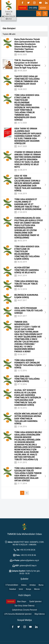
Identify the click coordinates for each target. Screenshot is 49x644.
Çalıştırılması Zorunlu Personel (24, 610)
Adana (24, 585)
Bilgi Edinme (40, 614)
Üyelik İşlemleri (35, 601)
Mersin (37, 589)
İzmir (21, 589)
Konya (28, 589)
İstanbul (13, 589)
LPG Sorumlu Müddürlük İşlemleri (18, 614)
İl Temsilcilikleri (12, 585)
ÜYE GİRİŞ (33, 8)
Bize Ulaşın (22, 601)
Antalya (33, 585)
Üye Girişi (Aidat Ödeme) (24, 606)
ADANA (43, 8)
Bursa (41, 585)
